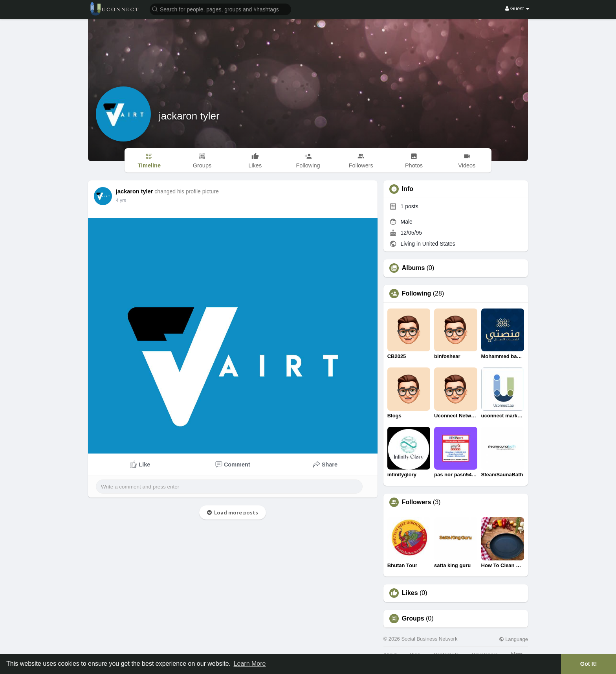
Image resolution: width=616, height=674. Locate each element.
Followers (417, 502)
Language (513, 639)
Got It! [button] (588, 664)
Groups (413, 619)
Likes (410, 593)
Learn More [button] (250, 664)
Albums (413, 268)
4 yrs (121, 200)
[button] (220, 9)
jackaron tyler (189, 116)
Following (417, 294)
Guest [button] (517, 8)
